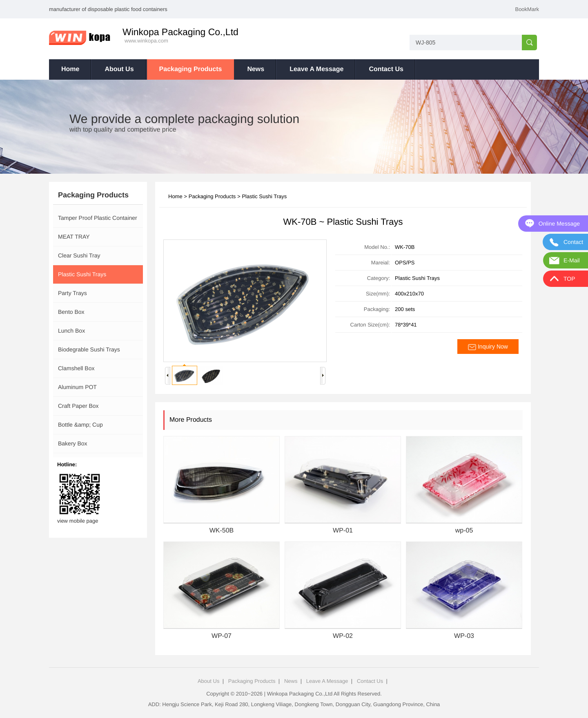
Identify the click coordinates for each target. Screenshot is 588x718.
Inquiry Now (488, 347)
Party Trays (72, 293)
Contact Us (386, 69)
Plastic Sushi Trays (82, 274)
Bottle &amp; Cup (80, 425)
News (256, 69)
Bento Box (71, 312)
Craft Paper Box (78, 406)
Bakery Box (73, 443)
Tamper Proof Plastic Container (98, 218)
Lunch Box (71, 331)
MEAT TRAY (74, 237)
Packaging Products (191, 69)
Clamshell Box (76, 368)
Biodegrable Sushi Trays (89, 349)
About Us (119, 69)
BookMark (527, 9)
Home (70, 69)
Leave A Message (316, 69)
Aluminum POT (77, 387)
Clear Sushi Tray (79, 255)
